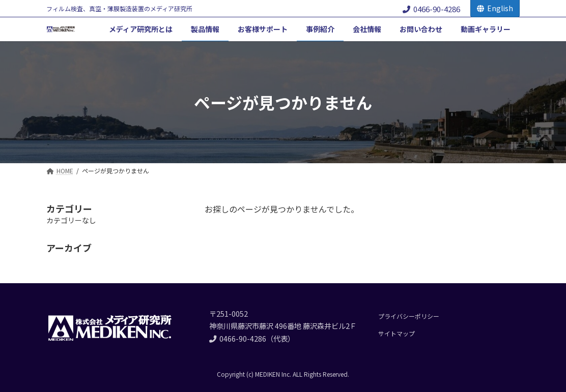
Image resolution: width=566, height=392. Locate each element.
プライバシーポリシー (409, 316)
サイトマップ (397, 333)
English (495, 8)
